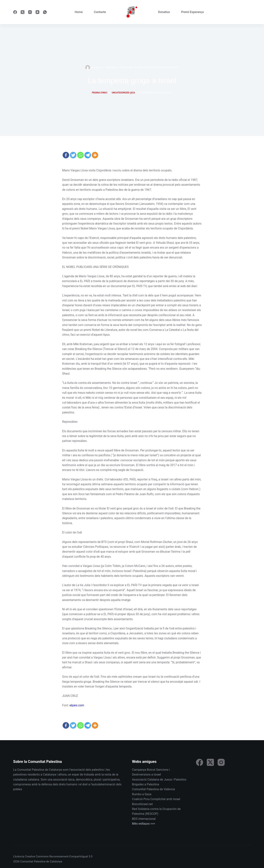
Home (79, 12)
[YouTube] (37, 12)
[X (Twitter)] (23, 12)
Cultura (139, 68)
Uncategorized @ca (167, 68)
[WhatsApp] (45, 12)
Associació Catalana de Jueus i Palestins (159, 780)
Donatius (164, 12)
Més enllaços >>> (143, 824)
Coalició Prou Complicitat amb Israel (156, 799)
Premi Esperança (192, 12)
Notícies (150, 68)
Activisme (127, 68)
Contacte (100, 12)
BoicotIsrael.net (142, 804)
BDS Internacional (144, 819)
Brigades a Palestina (145, 784)
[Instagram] (30, 12)
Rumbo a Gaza (142, 794)
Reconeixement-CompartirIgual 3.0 (71, 856)
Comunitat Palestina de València (153, 789)
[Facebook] (15, 12)
